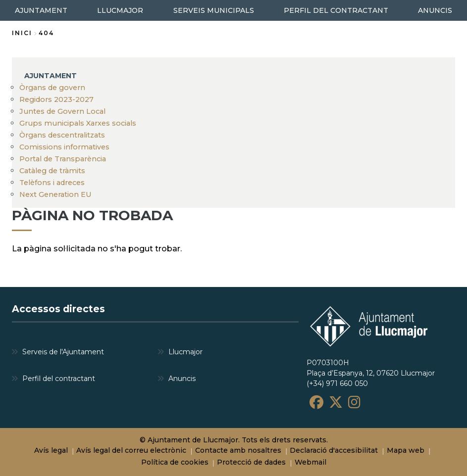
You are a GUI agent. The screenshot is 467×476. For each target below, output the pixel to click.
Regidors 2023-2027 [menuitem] (56, 99)
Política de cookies (175, 462)
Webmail (311, 462)
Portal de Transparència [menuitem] (63, 159)
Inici (22, 33)
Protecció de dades (251, 462)
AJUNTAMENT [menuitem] (41, 10)
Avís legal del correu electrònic (131, 450)
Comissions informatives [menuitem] (64, 147)
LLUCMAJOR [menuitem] (120, 10)
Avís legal (51, 450)
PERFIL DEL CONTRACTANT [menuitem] (336, 10)
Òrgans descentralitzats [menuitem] (62, 135)
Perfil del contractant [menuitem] (59, 379)
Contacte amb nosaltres (238, 450)
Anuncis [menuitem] (182, 379)
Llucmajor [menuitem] (185, 352)
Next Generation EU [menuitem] (55, 194)
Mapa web (406, 450)
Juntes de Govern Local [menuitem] (62, 111)
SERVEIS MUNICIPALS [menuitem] (214, 10)
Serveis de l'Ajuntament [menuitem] (63, 352)
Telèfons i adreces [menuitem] (52, 183)
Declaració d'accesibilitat (334, 450)
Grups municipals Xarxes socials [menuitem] (78, 123)
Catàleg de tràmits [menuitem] (52, 171)
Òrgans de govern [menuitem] (52, 88)
